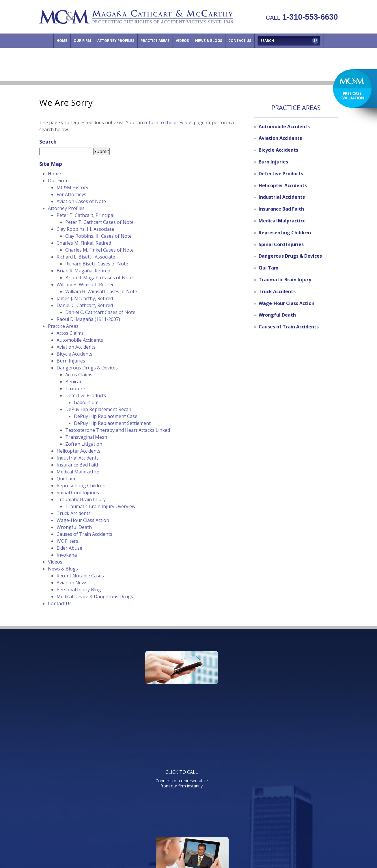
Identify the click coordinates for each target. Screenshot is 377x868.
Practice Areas (155, 41)
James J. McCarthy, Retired (85, 298)
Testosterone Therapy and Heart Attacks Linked (118, 430)
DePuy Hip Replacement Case (106, 416)
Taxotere (75, 389)
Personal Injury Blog (79, 590)
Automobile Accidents (80, 340)
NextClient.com (237, 848)
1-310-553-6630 (302, 17)
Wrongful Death (74, 527)
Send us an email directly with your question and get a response (280, 692)
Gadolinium (86, 402)
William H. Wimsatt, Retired (86, 285)
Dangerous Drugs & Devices (87, 368)
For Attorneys (71, 194)
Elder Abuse (69, 548)
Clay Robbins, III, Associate (85, 229)
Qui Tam (66, 479)
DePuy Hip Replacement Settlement (112, 423)
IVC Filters (67, 541)
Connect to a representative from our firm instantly (94, 692)
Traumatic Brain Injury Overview (100, 506)
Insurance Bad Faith (78, 465)
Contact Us (240, 41)
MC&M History (72, 187)
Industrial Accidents (78, 458)
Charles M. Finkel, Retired (84, 243)
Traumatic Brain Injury (81, 499)
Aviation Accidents (76, 347)
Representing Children (81, 486)
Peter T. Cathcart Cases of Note (99, 222)
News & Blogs (209, 41)
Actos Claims (70, 333)
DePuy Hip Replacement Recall (98, 409)
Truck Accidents (74, 513)
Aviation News (72, 583)
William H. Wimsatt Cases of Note (101, 291)
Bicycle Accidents (74, 354)
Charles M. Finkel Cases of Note (99, 250)
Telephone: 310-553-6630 (247, 749)
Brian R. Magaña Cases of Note (99, 278)
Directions (263, 819)
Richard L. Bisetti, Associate (86, 257)
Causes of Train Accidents (84, 534)
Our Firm (82, 41)
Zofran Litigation (84, 444)
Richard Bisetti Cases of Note (97, 264)
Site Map (289, 819)
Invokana (67, 555)
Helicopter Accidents (79, 451)
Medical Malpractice (78, 472)
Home (62, 41)
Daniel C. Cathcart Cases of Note (100, 312)
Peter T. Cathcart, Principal (85, 215)
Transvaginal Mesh (86, 437)
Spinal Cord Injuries (78, 492)
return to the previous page (174, 122)
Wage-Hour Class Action (83, 520)
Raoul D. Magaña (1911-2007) (88, 319)
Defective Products (86, 395)
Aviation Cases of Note (81, 201)
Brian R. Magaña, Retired (83, 271)
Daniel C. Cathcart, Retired (85, 305)
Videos (182, 41)
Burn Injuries (71, 361)
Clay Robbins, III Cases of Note (98, 236)
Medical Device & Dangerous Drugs (95, 596)
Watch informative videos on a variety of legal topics (187, 692)
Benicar (73, 382)
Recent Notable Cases (80, 576)
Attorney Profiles (116, 41)
